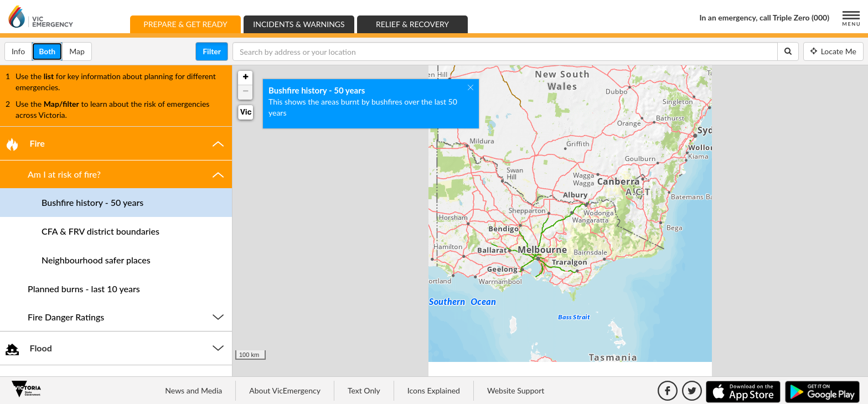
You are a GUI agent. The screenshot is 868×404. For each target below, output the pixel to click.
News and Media (193, 390)
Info (22, 51)
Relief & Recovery (412, 24)
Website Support (516, 390)
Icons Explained (434, 390)
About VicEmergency (285, 390)
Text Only (364, 390)
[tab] (116, 143)
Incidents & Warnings (299, 24)
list (49, 76)
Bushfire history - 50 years (317, 85)
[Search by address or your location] (505, 51)
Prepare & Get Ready (192, 24)
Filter (212, 51)
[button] (116, 143)
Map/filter (61, 104)
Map (81, 51)
